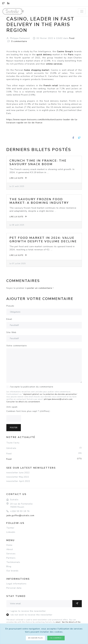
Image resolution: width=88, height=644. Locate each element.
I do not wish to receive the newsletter (31, 615)
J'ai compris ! (56, 638)
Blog (9, 566)
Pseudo (10, 306)
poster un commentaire (40, 288)
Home (9, 545)
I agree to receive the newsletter (28, 611)
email (58, 622)
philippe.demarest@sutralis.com (58, 399)
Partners (11, 558)
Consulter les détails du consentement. (23, 402)
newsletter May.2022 (18, 477)
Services (11, 554)
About (10, 549)
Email (9, 319)
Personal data (14, 588)
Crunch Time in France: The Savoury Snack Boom (38, 162)
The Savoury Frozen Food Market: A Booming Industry (39, 201)
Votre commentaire (17, 346)
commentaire (19, 41)
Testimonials (13, 562)
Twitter (10, 528)
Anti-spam (12, 407)
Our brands (12, 571)
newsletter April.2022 (18, 481)
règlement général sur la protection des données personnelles (50, 394)
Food (44, 459)
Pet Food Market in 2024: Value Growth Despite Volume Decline (43, 240)
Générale (44, 448)
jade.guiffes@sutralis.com (20, 515)
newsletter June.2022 (18, 473)
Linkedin (11, 532)
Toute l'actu (13, 443)
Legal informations (16, 584)
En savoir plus (35, 638)
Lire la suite (18, 178)
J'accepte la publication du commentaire (32, 387)
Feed (44, 454)
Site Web (11, 332)
